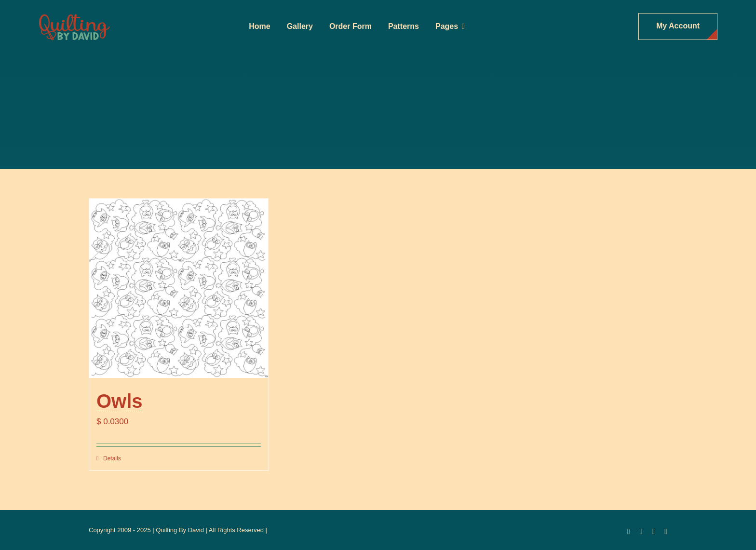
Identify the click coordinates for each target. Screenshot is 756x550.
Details (112, 458)
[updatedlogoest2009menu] (74, 15)
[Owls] (179, 288)
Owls (120, 401)
